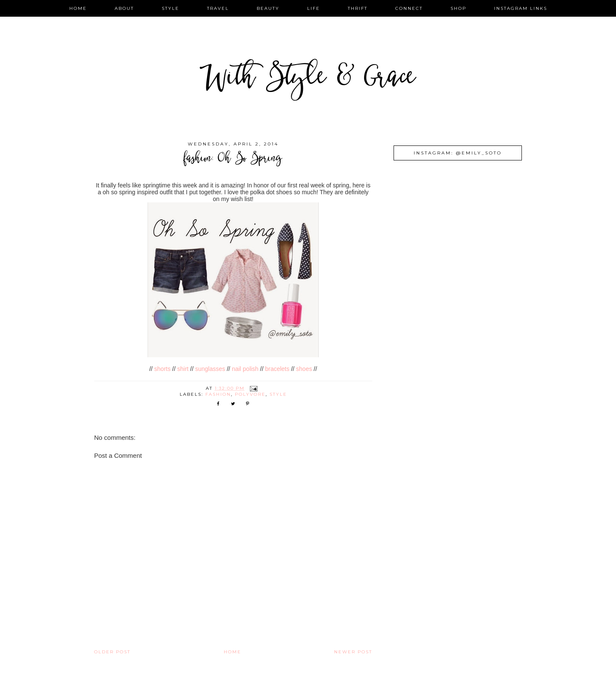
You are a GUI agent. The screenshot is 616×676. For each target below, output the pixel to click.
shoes (304, 369)
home (78, 8)
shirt (183, 369)
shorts (163, 369)
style (170, 8)
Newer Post (353, 652)
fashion (218, 394)
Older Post (112, 652)
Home (232, 652)
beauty (268, 8)
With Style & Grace (308, 79)
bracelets (277, 369)
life (314, 8)
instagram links (521, 8)
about (124, 8)
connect (409, 8)
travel (218, 8)
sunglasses (210, 369)
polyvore (250, 394)
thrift (358, 8)
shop (458, 8)
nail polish (246, 369)
